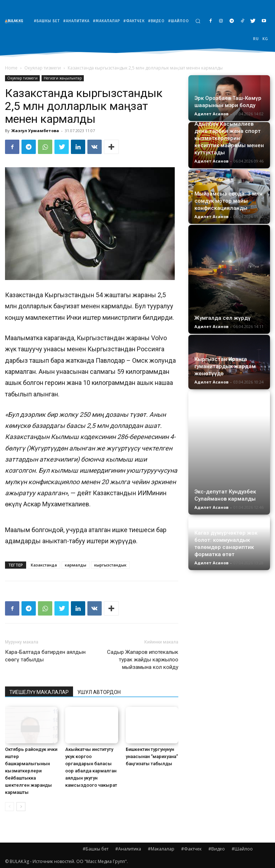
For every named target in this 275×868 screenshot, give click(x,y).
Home (11, 68)
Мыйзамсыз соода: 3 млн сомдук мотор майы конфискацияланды (228, 201)
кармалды (76, 565)
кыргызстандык (110, 565)
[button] (198, 21)
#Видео (217, 849)
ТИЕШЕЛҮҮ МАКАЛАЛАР (39, 692)
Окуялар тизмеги (43, 68)
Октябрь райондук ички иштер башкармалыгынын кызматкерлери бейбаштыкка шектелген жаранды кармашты (31, 771)
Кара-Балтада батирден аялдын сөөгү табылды (45, 656)
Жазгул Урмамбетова (35, 131)
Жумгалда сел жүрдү (223, 318)
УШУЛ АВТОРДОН (99, 692)
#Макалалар (161, 849)
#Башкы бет (96, 849)
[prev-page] (9, 807)
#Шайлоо (242, 849)
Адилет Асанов (211, 114)
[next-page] (21, 807)
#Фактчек (191, 849)
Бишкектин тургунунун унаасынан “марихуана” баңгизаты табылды (152, 756)
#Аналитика (128, 849)
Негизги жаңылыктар (63, 78)
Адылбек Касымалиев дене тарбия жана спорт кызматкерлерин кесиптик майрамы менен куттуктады (229, 138)
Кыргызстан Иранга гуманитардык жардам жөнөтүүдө (225, 366)
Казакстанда (44, 565)
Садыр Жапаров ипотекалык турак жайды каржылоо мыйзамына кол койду (143, 660)
